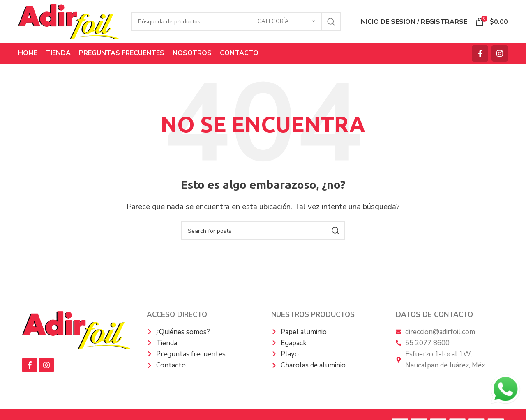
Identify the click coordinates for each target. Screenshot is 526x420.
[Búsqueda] (236, 22)
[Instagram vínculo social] (500, 53)
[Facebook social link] (480, 53)
